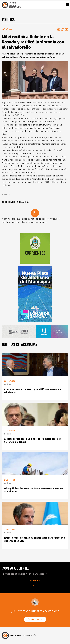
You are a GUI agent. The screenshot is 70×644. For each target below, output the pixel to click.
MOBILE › (35, 580)
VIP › (35, 586)
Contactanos (35, 619)
